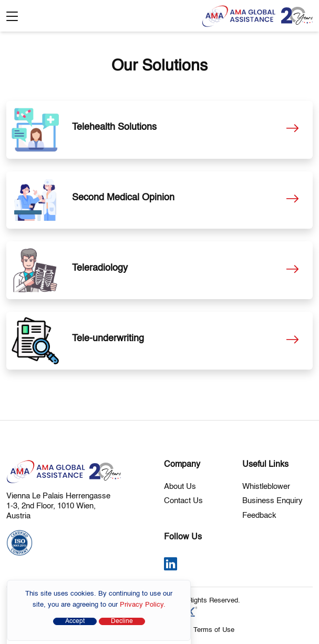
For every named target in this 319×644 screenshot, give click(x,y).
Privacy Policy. (143, 605)
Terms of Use (214, 630)
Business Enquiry (272, 501)
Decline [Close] (122, 621)
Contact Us (183, 501)
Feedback (259, 515)
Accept (75, 621)
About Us (180, 487)
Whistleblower (266, 487)
